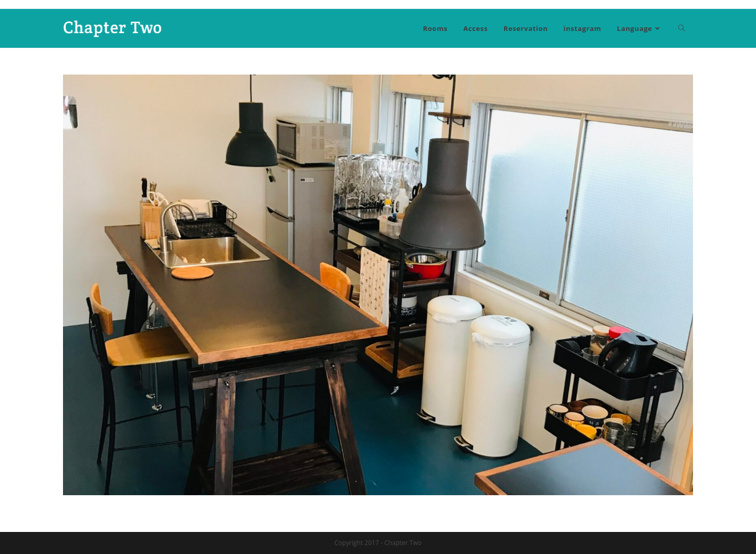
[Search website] (682, 28)
